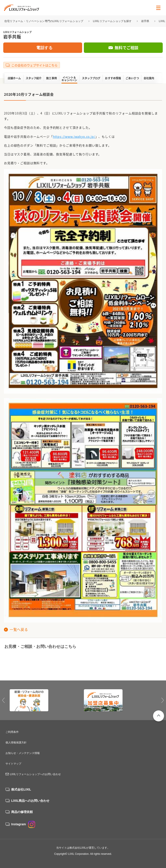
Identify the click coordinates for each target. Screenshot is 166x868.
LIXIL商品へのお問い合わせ (30, 801)
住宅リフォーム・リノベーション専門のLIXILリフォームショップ (44, 21)
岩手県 (145, 21)
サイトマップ (13, 764)
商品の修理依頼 (22, 812)
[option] (46, 700)
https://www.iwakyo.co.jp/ (74, 136)
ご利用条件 (12, 732)
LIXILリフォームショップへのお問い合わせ (35, 774)
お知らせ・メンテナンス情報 (23, 753)
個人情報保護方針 (16, 743)
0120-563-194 (39, 663)
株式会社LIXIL (21, 789)
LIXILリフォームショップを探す (112, 21)
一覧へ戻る (19, 629)
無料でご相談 (126, 48)
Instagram (23, 824)
